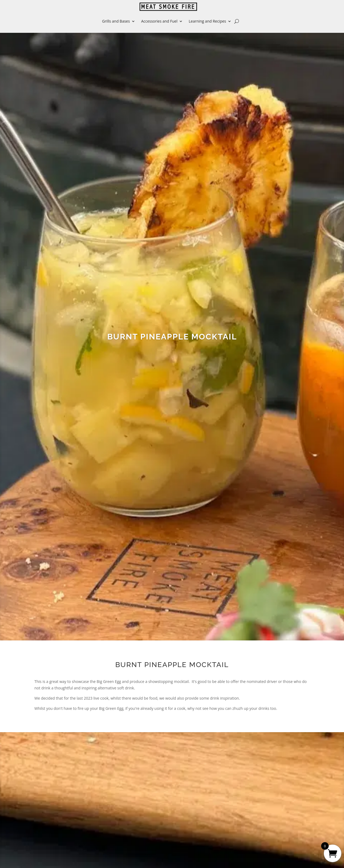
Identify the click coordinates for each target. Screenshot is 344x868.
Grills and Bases (116, 21)
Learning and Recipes (207, 21)
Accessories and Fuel (159, 21)
